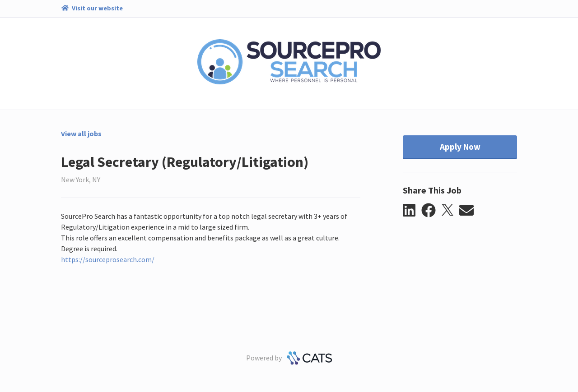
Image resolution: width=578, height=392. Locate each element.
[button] (412, 211)
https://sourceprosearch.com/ (108, 259)
